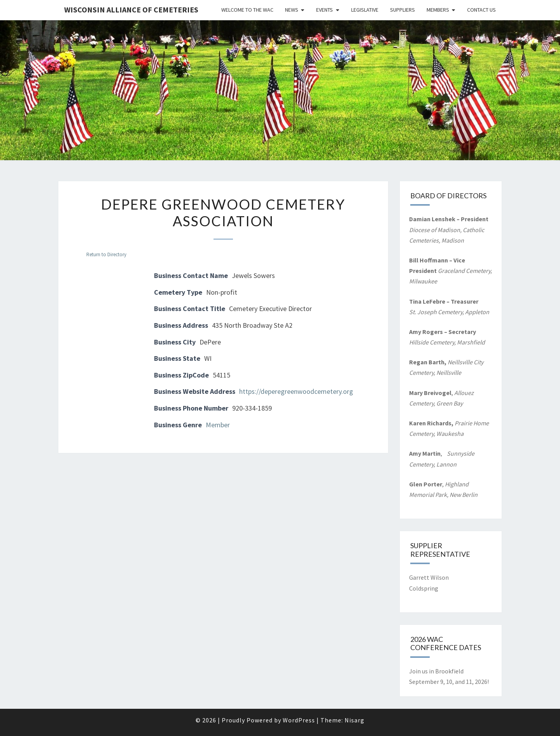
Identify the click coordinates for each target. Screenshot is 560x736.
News (292, 10)
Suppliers (402, 10)
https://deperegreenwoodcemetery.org (296, 391)
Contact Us (481, 10)
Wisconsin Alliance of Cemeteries (131, 10)
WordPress (299, 720)
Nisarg (354, 720)
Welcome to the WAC (247, 10)
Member (218, 425)
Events (325, 10)
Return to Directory (106, 254)
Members (438, 10)
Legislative (365, 10)
